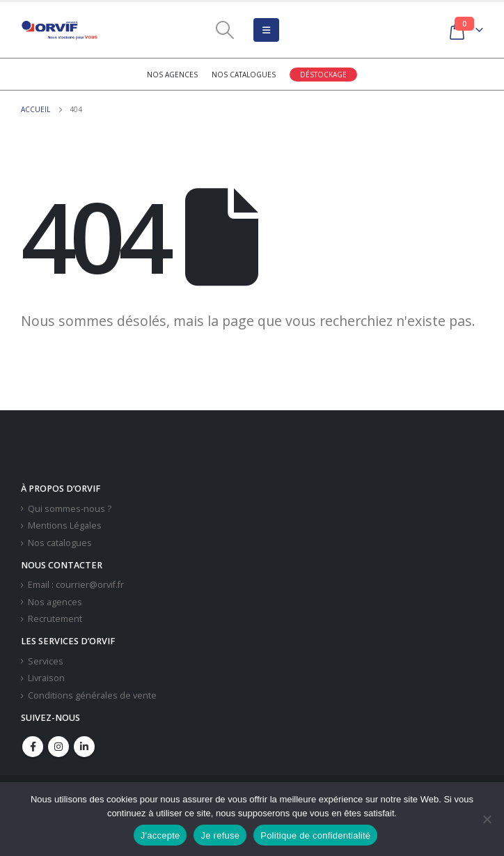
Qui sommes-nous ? (70, 509)
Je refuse (220, 835)
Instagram (58, 747)
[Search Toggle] (225, 30)
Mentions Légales (65, 526)
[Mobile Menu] (266, 30)
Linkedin (84, 747)
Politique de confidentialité (315, 835)
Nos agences (172, 75)
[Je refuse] (487, 819)
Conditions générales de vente (92, 695)
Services (46, 661)
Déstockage (323, 75)
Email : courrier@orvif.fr (76, 585)
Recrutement (55, 619)
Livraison (46, 678)
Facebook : (33, 747)
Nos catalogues (244, 75)
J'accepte (160, 835)
